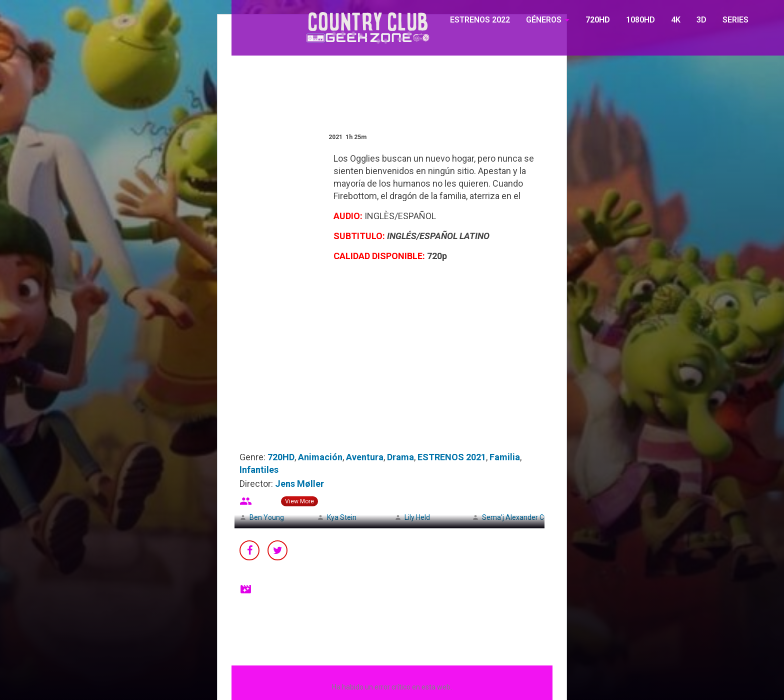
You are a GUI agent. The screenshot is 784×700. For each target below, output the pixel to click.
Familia (505, 457)
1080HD (640, 20)
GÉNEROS (544, 20)
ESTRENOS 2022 (480, 20)
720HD (598, 20)
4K (676, 20)
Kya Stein (342, 517)
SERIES (735, 20)
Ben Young (267, 517)
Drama (400, 457)
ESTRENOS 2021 (452, 457)
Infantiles (259, 470)
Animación (320, 457)
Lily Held (417, 517)
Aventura (365, 457)
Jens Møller (299, 484)
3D (701, 20)
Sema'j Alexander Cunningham (531, 517)
